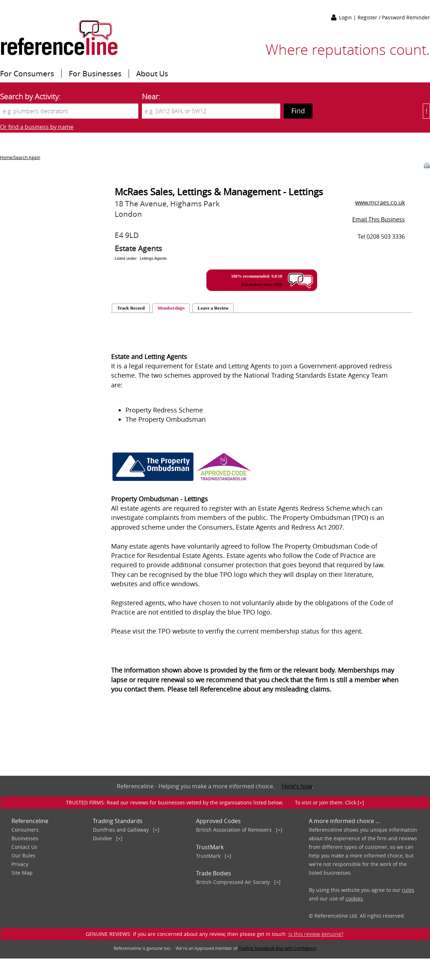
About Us (152, 73)
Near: (151, 96)
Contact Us (24, 847)
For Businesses (95, 73)
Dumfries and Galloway (121, 830)
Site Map (22, 873)
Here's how (297, 786)
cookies (354, 898)
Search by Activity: (30, 96)
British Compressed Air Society (233, 882)
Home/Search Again (20, 157)
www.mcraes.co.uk (380, 202)
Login (346, 17)
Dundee (102, 838)
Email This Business (379, 219)
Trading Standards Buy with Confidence (277, 948)
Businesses (25, 838)
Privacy (20, 864)
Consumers (25, 830)
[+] (156, 830)
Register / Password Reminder (394, 17)
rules (408, 890)
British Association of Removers (234, 830)
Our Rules (23, 855)
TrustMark (208, 856)
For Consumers (27, 73)
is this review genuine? (316, 934)
